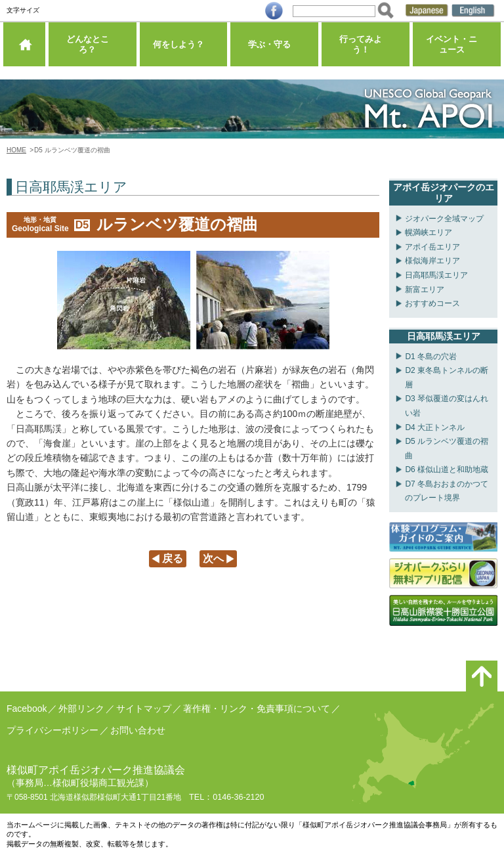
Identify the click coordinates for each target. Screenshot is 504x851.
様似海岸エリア (432, 261)
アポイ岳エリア (432, 247)
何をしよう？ (183, 49)
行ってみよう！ (366, 49)
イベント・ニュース (457, 49)
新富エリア (425, 290)
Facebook (27, 709)
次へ (213, 558)
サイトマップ (144, 709)
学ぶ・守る (275, 49)
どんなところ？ (92, 49)
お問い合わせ (138, 730)
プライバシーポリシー (52, 730)
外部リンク (81, 709)
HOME (16, 150)
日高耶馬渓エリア (436, 275)
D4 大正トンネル (435, 427)
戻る (173, 558)
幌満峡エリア (429, 232)
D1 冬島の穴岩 (431, 357)
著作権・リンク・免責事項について (257, 709)
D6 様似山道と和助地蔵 (447, 469)
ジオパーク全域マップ (444, 219)
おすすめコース (432, 303)
